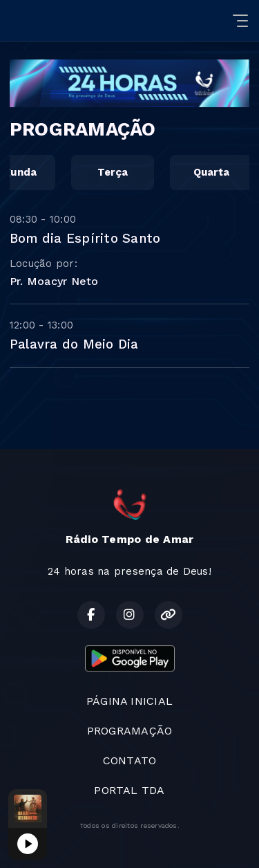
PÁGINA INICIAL (129, 701)
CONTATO (130, 760)
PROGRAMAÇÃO (130, 731)
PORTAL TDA (129, 790)
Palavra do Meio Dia (74, 344)
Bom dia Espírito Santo (85, 238)
